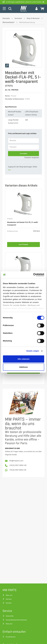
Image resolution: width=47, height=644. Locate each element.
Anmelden (24, 154)
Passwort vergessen (32, 158)
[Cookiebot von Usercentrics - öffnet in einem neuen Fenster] (33, 275)
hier (9, 170)
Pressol (10, 219)
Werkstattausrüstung (27, 22)
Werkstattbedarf (8, 22)
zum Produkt (23, 244)
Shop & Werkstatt (33, 18)
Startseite (6, 18)
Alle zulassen (23, 359)
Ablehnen (23, 367)
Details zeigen (33, 351)
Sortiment (18, 18)
